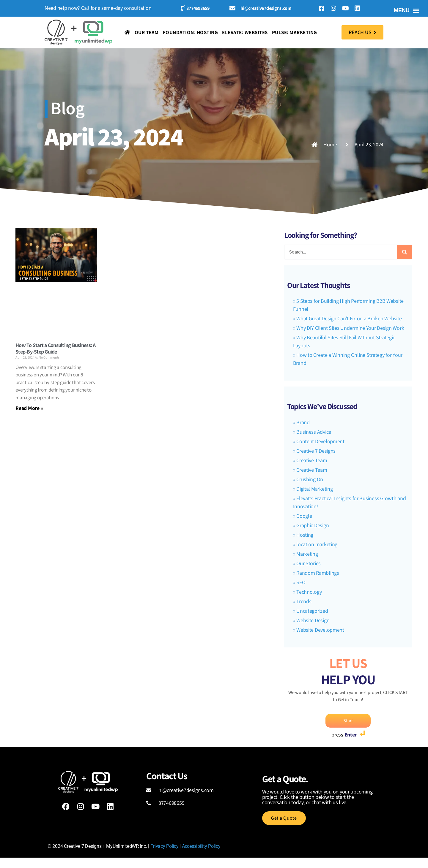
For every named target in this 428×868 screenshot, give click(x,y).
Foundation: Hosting (191, 32)
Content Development (320, 442)
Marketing (307, 554)
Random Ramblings (318, 573)
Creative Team (312, 461)
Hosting (305, 535)
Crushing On (310, 480)
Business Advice (314, 432)
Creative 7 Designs (316, 451)
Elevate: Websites (245, 32)
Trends (304, 602)
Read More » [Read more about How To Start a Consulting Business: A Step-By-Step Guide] (29, 408)
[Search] (405, 252)
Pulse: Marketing (295, 32)
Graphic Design (313, 526)
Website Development (320, 630)
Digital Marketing (314, 489)
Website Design (313, 621)
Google (304, 516)
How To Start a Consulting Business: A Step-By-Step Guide (55, 349)
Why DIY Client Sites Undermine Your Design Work (350, 328)
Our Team (147, 32)
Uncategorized (312, 611)
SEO (301, 583)
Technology (309, 592)
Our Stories (309, 564)
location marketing (317, 545)
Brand (303, 423)
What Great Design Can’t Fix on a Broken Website (349, 319)
